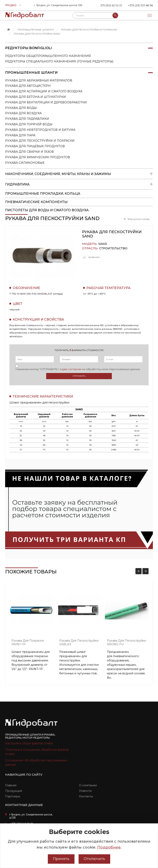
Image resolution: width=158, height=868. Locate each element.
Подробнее (109, 847)
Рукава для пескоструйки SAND (37, 34)
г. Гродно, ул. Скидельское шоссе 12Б (58, 5)
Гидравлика (79, 184)
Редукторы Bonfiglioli (79, 48)
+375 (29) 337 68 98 (140, 5)
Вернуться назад (139, 219)
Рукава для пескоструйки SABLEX (79, 643)
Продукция (14, 791)
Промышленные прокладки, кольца (43, 194)
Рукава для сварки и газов (29, 152)
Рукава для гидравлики (27, 119)
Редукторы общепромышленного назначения (48, 56)
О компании (88, 785)
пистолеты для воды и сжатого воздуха (47, 210)
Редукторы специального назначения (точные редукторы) (59, 61)
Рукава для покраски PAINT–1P (28, 643)
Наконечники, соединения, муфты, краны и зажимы (79, 174)
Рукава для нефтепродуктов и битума (40, 130)
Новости (85, 791)
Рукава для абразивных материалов (39, 80)
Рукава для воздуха (23, 113)
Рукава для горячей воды (29, 124)
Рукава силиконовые (25, 163)
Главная (11, 785)
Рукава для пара (20, 135)
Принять (61, 859)
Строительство (113, 248)
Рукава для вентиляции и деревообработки (46, 102)
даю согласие (72, 369)
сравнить (91, 257)
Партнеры (13, 796)
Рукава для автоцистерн (28, 86)
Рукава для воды (21, 108)
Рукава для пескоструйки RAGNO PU (127, 643)
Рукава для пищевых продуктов (35, 146)
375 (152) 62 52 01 (111, 5)
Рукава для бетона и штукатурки (35, 97)
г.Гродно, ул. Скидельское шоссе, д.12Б (31, 816)
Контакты (86, 796)
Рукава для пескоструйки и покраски (89, 30)
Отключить (94, 859)
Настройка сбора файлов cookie (29, 743)
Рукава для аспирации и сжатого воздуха (44, 91)
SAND (103, 244)
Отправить (79, 376)
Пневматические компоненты (36, 202)
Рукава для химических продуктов (38, 157)
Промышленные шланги (35, 30)
